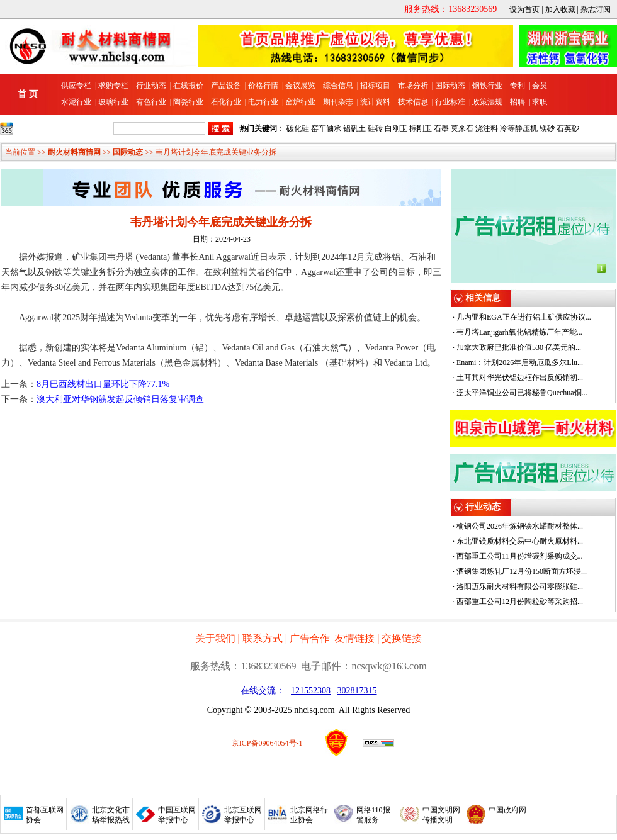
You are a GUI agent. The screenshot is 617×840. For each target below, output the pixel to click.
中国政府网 (507, 810)
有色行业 (151, 102)
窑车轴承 (326, 128)
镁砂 (547, 128)
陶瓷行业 (188, 102)
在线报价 (188, 86)
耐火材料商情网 (74, 152)
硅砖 (375, 128)
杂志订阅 (596, 9)
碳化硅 (298, 128)
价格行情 (263, 86)
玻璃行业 (113, 102)
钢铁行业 (487, 86)
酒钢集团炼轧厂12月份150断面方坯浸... (522, 571)
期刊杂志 (338, 102)
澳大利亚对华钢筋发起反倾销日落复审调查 (120, 399)
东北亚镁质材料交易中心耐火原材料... (520, 541)
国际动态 (450, 86)
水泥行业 (76, 102)
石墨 (441, 128)
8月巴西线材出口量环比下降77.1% (103, 384)
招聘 (518, 102)
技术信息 (413, 102)
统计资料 (375, 102)
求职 (540, 102)
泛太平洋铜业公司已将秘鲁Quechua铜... (522, 393)
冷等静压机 (519, 128)
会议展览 (300, 86)
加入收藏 (560, 9)
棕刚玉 (421, 128)
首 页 (28, 94)
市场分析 (413, 86)
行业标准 (450, 102)
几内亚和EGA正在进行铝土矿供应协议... (524, 317)
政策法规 (487, 102)
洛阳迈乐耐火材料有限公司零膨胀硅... (520, 586)
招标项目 (375, 86)
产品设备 (226, 86)
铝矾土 (354, 128)
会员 (540, 86)
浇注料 (487, 128)
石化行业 (226, 102)
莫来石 (462, 128)
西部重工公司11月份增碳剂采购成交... (520, 556)
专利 (518, 86)
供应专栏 (76, 86)
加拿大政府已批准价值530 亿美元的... (519, 347)
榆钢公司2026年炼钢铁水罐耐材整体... (520, 526)
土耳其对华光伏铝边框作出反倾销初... (520, 378)
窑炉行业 (300, 102)
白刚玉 (396, 128)
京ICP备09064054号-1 (267, 743)
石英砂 (568, 128)
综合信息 (338, 86)
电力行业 (263, 102)
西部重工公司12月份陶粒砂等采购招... (520, 602)
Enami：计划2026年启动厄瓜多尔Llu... (520, 362)
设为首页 (524, 9)
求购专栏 (113, 86)
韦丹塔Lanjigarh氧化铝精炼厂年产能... (519, 332)
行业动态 (151, 86)
